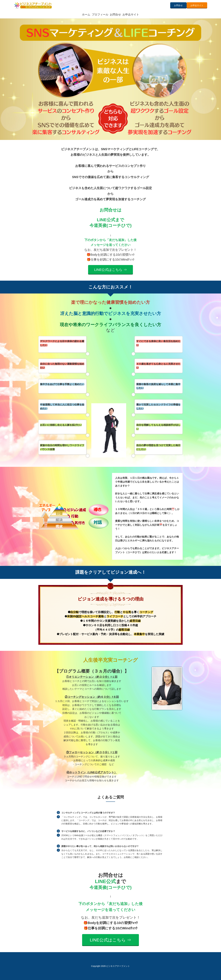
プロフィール (100, 15)
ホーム (86, 15)
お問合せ (178, 5)
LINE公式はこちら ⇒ (110, 270)
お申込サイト (197, 5)
